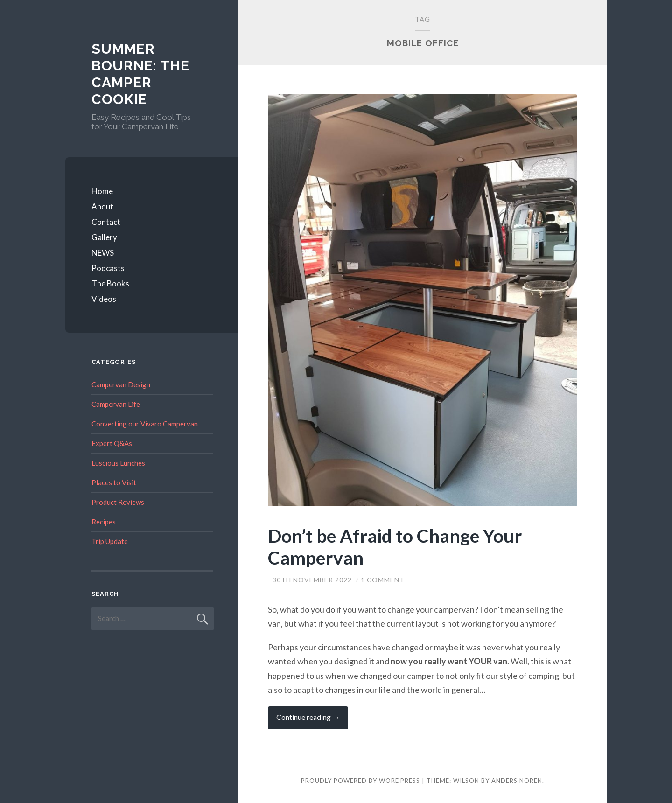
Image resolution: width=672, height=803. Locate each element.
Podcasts (108, 268)
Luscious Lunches (118, 463)
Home (102, 191)
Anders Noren (517, 781)
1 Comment (383, 580)
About (102, 206)
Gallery (104, 237)
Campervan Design (121, 384)
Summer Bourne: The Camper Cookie (140, 74)
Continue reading (312, 721)
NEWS (103, 253)
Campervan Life (116, 404)
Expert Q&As (112, 443)
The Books (110, 283)
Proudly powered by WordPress (360, 781)
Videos (104, 299)
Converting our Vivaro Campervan (145, 424)
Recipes (104, 522)
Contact (106, 222)
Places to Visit (114, 482)
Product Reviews (118, 502)
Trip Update (110, 541)
